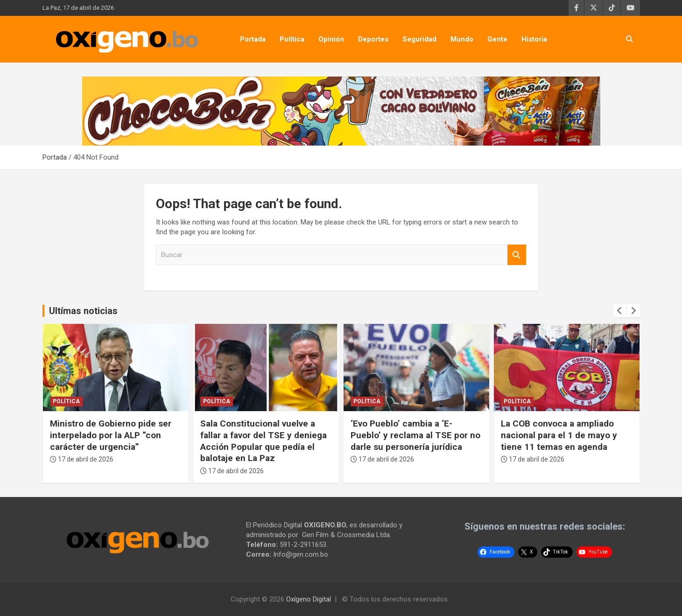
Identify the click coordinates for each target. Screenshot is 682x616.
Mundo (462, 39)
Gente (497, 39)
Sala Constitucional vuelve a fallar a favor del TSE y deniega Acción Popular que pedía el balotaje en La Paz (264, 441)
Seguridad (419, 39)
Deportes (373, 39)
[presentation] (620, 311)
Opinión (331, 39)
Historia (534, 39)
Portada (253, 39)
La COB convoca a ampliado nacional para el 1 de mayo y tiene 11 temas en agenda (559, 435)
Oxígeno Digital (309, 599)
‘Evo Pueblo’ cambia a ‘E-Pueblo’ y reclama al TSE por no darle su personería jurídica (415, 435)
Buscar (517, 255)
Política (292, 39)
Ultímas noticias (83, 311)
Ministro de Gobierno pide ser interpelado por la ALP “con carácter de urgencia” (111, 435)
